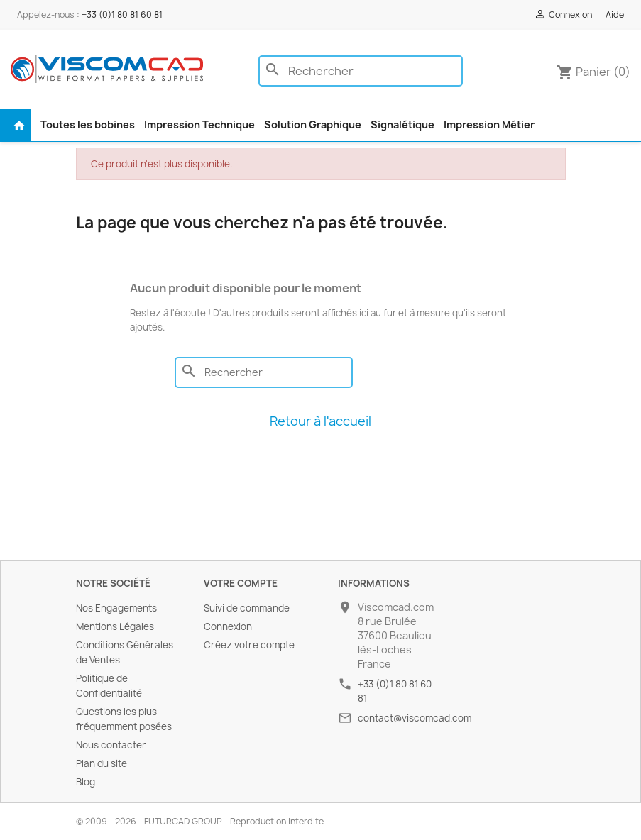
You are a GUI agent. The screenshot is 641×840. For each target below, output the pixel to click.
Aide (615, 15)
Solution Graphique (313, 125)
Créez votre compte (249, 645)
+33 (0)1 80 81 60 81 (122, 15)
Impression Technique (199, 125)
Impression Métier (489, 125)
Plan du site (102, 763)
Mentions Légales (115, 626)
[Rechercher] (361, 71)
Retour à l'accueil (320, 421)
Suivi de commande (247, 608)
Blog (86, 782)
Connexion (228, 626)
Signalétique (402, 125)
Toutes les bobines (88, 125)
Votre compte (241, 583)
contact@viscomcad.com (415, 718)
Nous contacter (111, 745)
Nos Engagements (116, 608)
